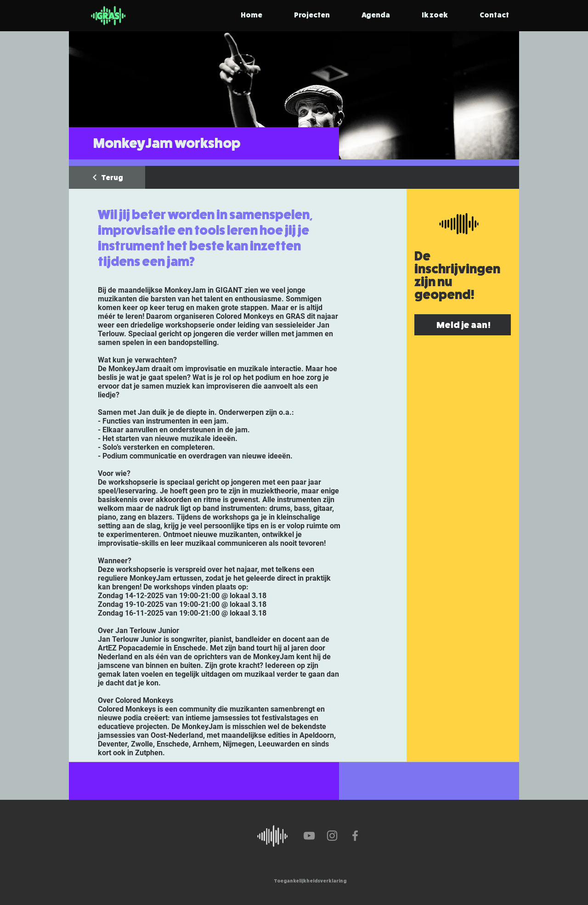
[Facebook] (355, 836)
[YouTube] (309, 836)
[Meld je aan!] (463, 325)
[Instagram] (332, 836)
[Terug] (107, 177)
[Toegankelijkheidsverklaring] (310, 881)
